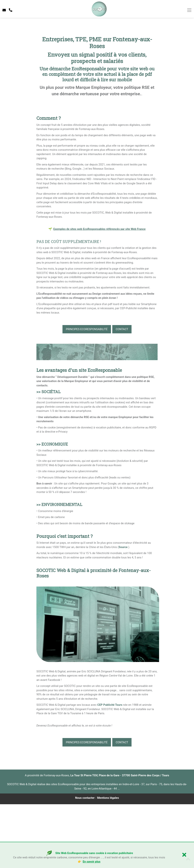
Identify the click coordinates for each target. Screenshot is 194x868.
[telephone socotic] (11, 10)
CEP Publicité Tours (110, 769)
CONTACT (123, 393)
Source (123, 611)
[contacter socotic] (4, 10)
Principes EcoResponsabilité (86, 393)
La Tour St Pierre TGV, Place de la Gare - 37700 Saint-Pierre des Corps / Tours (120, 839)
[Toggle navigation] (189, 10)
